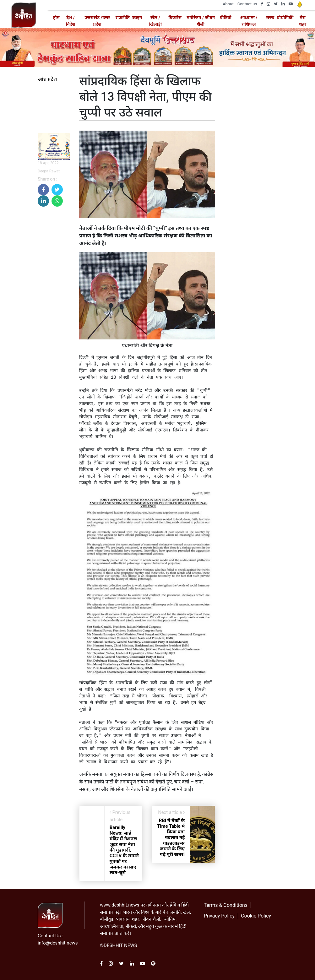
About (228, 4)
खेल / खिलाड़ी (155, 21)
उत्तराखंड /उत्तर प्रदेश (97, 21)
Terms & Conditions (226, 905)
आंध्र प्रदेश (47, 79)
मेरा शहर (302, 21)
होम (56, 18)
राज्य (270, 18)
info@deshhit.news (58, 943)
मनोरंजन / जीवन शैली (201, 21)
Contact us (247, 4)
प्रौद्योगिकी (285, 18)
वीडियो (225, 18)
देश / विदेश (71, 21)
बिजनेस (175, 18)
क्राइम (137, 18)
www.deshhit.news (119, 905)
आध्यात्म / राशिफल (249, 21)
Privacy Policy (219, 916)
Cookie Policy (256, 916)
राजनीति (123, 18)
